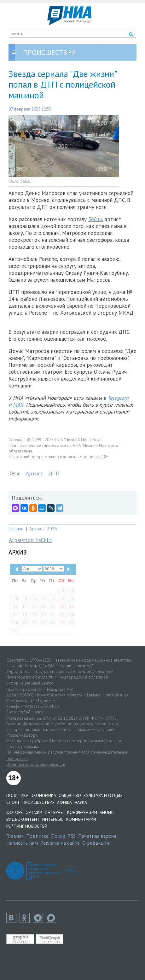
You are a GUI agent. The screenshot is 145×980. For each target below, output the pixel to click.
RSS (72, 836)
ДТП (54, 474)
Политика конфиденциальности (36, 764)
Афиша (64, 802)
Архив (35, 529)
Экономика (43, 795)
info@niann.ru (33, 712)
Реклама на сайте (60, 843)
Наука (81, 802)
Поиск (58, 836)
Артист (35, 474)
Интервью (53, 819)
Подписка (37, 836)
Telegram (118, 398)
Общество (70, 795)
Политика (17, 795)
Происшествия (38, 802)
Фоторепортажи (24, 812)
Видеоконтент (23, 819)
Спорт (13, 802)
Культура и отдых (103, 795)
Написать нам (22, 843)
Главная (16, 529)
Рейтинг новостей (27, 826)
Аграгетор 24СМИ (30, 540)
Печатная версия (97, 836)
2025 (52, 529)
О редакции (96, 843)
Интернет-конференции (71, 812)
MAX (18, 405)
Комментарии (81, 819)
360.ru (95, 219)
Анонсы (108, 812)
